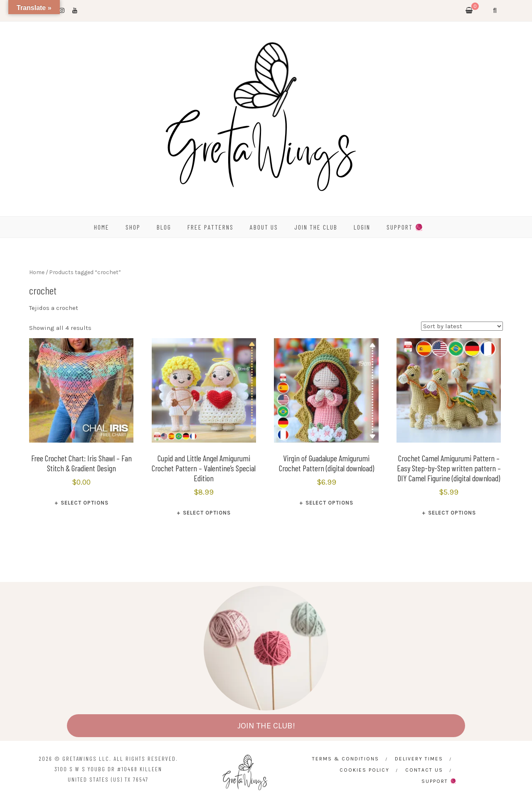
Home (37, 272)
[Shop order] (462, 326)
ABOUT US (264, 227)
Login (362, 227)
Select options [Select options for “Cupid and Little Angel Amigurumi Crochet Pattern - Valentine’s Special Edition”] (207, 513)
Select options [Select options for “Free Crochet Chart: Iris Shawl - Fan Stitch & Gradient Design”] (85, 503)
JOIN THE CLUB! (266, 726)
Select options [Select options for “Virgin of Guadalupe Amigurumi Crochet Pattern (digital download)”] (329, 503)
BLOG (164, 227)
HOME (102, 227)
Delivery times (419, 759)
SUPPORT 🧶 (405, 227)
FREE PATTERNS (211, 227)
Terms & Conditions (346, 759)
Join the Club (316, 227)
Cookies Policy (365, 770)
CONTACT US (424, 770)
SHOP (133, 227)
